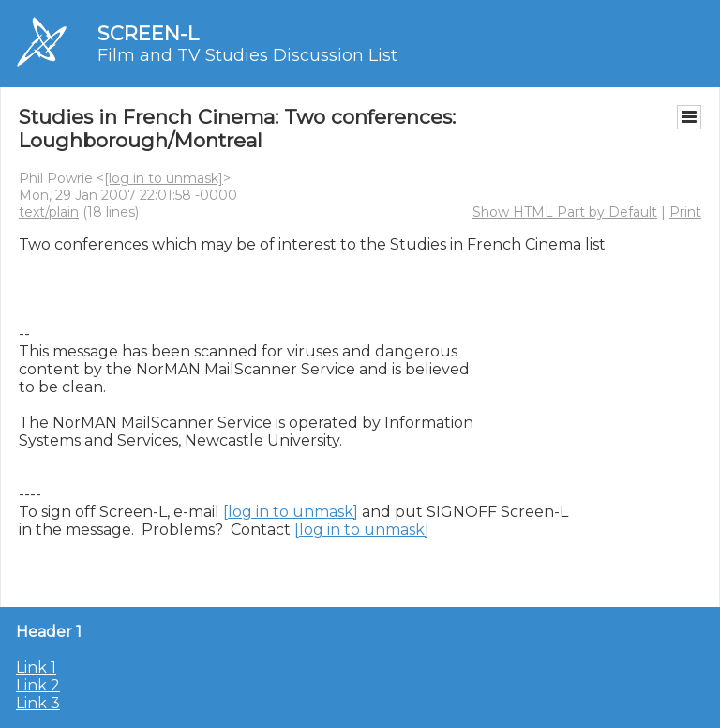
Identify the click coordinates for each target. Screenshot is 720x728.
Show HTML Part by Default (565, 212)
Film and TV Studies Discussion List (247, 55)
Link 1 (36, 667)
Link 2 (38, 685)
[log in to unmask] (164, 178)
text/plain (49, 212)
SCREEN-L (148, 33)
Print (685, 212)
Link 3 (38, 703)
